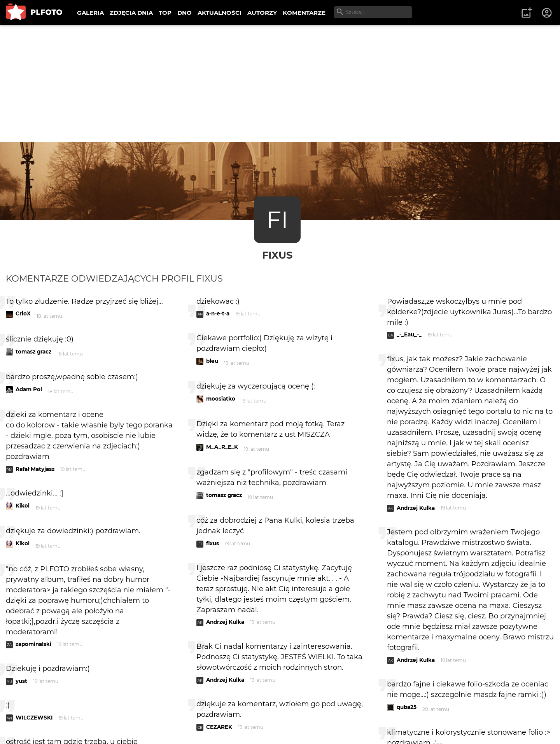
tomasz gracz (33, 352)
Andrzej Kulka (225, 622)
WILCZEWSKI (34, 718)
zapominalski (33, 644)
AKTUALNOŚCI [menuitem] (220, 13)
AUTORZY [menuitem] (262, 13)
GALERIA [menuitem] (90, 13)
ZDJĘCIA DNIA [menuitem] (131, 13)
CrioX (23, 313)
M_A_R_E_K (222, 447)
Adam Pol (29, 389)
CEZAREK (219, 727)
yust (21, 681)
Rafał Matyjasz (35, 469)
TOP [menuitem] (165, 13)
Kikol (23, 506)
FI (277, 220)
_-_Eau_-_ (409, 334)
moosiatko (221, 399)
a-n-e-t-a (218, 313)
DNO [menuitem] (185, 13)
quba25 (407, 707)
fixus (277, 255)
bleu (212, 361)
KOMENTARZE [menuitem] (304, 13)
